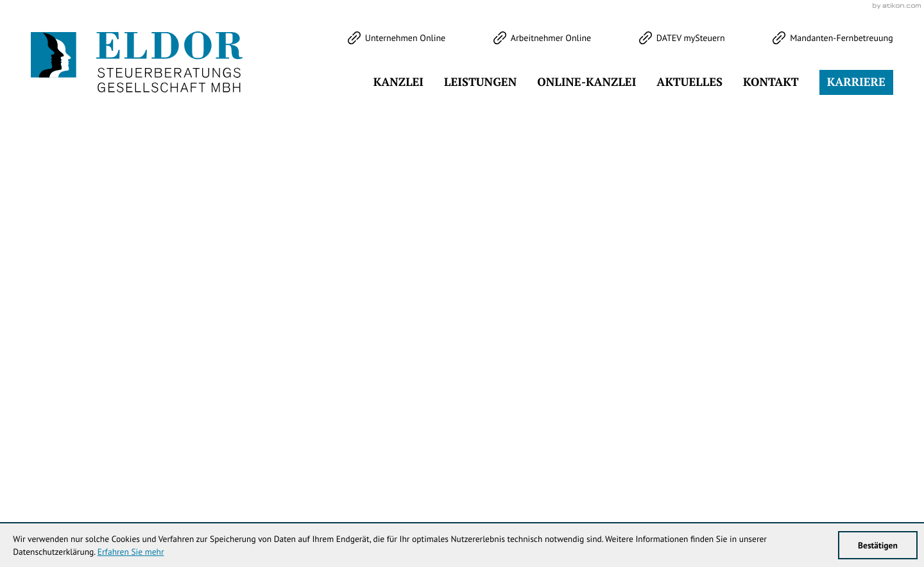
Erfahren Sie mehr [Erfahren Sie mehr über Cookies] (131, 552)
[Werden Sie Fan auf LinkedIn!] (165, 96)
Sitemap (875, 468)
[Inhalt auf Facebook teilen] (635, 334)
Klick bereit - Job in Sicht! (812, 315)
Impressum (764, 468)
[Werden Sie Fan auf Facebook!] (83, 96)
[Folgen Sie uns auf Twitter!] (42, 96)
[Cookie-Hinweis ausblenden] (683, 314)
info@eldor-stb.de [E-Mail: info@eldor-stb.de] (578, 468)
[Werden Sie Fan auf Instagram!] (124, 96)
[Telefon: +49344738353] (405, 468)
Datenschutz (823, 468)
